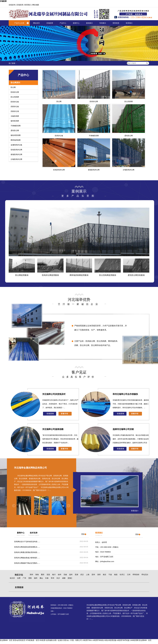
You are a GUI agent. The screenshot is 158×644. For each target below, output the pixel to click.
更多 (84, 534)
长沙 (58, 578)
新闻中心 (76, 23)
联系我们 (28, 5)
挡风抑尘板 (15, 107)
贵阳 (30, 578)
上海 (88, 575)
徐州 (60, 575)
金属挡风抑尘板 (16, 145)
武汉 (82, 575)
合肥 (19, 578)
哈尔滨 (12, 578)
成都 (64, 578)
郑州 (31, 575)
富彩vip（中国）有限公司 (73, 640)
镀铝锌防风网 (16, 135)
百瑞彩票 (3, 1)
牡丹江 (122, 575)
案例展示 (89, 23)
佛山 (41, 578)
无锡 (65, 575)
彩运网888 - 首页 (6, 640)
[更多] (70, 578)
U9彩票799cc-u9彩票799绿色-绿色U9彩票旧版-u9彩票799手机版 (106, 640)
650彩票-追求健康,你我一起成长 (51, 640)
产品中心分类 (19, 23)
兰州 (129, 575)
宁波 (110, 575)
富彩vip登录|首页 (19, 640)
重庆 (43, 575)
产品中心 (63, 23)
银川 (54, 575)
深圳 (99, 575)
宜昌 (48, 575)
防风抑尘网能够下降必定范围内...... (27, 563)
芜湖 (76, 575)
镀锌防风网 (15, 121)
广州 (24, 578)
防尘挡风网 (15, 97)
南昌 (116, 575)
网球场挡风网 (16, 140)
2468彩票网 (134, 640)
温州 (71, 575)
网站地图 (36, 5)
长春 (47, 578)
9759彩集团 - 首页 (32, 640)
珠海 (37, 575)
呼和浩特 (136, 575)
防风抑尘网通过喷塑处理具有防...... (27, 552)
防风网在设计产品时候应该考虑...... (27, 542)
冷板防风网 (15, 116)
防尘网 (13, 87)
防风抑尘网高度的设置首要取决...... (27, 547)
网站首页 (36, 23)
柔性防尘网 (15, 130)
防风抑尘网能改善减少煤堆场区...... (27, 558)
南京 (105, 575)
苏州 (93, 575)
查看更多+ (135, 511)
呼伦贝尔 (145, 575)
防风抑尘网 (15, 92)
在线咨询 (12, 5)
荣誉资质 (116, 23)
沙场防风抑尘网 (16, 159)
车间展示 (103, 23)
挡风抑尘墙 (15, 111)
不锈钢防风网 (16, 126)
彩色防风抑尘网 (16, 150)
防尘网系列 (15, 83)
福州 (36, 578)
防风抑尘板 (15, 102)
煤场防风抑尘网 (16, 154)
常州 (53, 578)
